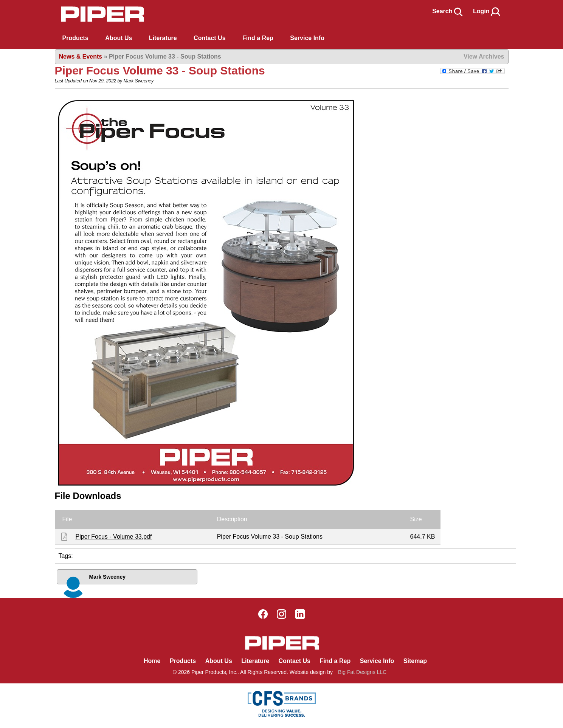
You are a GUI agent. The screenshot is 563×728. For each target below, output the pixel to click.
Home (152, 661)
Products (75, 38)
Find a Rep (335, 661)
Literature (255, 661)
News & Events (81, 57)
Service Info (377, 661)
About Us (219, 661)
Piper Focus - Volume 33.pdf (114, 537)
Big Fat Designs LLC (362, 672)
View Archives (484, 57)
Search (448, 11)
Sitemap (415, 661)
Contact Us (294, 661)
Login (487, 11)
